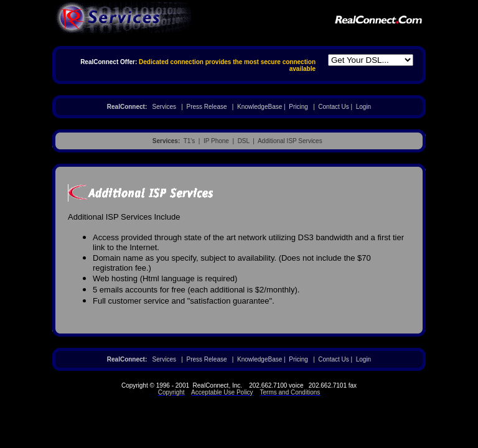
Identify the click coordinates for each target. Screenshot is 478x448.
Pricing (298, 107)
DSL (244, 141)
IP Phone (216, 141)
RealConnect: (127, 107)
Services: (166, 141)
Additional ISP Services (290, 141)
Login (363, 107)
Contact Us (333, 107)
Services (164, 107)
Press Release (206, 107)
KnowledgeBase (260, 107)
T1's (190, 141)
